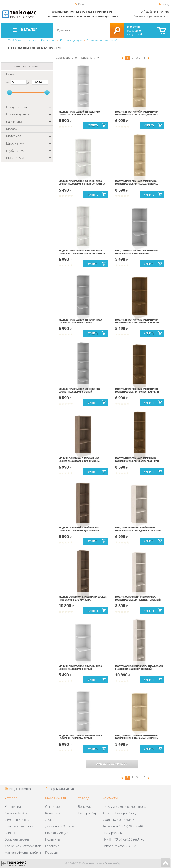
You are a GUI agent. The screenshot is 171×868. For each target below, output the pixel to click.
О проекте (55, 17)
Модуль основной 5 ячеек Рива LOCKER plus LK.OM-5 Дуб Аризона (83, 598)
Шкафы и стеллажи (19, 826)
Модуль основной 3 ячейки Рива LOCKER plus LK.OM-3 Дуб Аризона (79, 460)
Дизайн (51, 820)
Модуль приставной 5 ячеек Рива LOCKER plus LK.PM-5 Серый (79, 390)
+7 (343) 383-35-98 (154, 12)
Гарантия (52, 846)
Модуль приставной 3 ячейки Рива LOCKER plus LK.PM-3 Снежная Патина (82, 183)
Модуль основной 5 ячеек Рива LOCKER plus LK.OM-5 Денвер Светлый (139, 668)
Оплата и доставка (105, 17)
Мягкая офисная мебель (23, 852)
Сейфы (10, 833)
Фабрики (69, 17)
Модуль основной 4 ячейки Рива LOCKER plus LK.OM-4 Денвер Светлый (138, 598)
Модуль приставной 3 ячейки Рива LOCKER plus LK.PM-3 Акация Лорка (137, 737)
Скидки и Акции (57, 833)
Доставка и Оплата (59, 826)
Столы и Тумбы (16, 813)
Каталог (32, 41)
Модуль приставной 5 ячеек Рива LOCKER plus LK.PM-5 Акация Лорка (137, 183)
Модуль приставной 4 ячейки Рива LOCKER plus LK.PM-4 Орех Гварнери (137, 390)
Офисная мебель (17, 839)
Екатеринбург (88, 813)
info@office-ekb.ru (20, 789)
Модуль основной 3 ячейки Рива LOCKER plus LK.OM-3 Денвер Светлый (138, 529)
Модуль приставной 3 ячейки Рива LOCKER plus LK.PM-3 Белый (80, 668)
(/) (112, 764)
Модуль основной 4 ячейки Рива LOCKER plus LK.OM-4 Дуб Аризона (79, 529)
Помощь (51, 852)
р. (143, 34)
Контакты (84, 17)
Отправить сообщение (119, 846)
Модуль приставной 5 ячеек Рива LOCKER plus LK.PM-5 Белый (79, 113)
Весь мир (85, 807)
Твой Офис (15, 41)
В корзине (134, 27)
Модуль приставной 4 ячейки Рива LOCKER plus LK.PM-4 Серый (80, 321)
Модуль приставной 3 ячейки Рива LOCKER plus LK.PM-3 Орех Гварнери (137, 321)
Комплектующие (71, 41)
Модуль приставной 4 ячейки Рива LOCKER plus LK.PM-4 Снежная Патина (82, 252)
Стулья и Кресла (17, 820)
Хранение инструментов (23, 846)
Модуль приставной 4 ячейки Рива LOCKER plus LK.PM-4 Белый (80, 737)
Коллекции (48, 41)
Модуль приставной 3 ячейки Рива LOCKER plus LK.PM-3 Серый (137, 252)
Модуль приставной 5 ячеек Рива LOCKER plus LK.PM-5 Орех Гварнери (137, 460)
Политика (52, 839)
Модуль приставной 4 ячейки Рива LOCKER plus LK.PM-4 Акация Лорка (137, 113)
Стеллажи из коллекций (102, 41)
